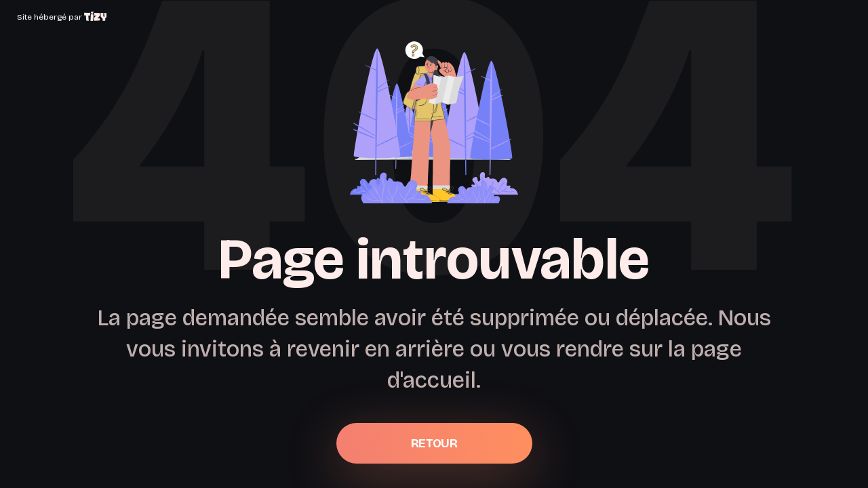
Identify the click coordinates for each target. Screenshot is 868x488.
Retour (434, 443)
